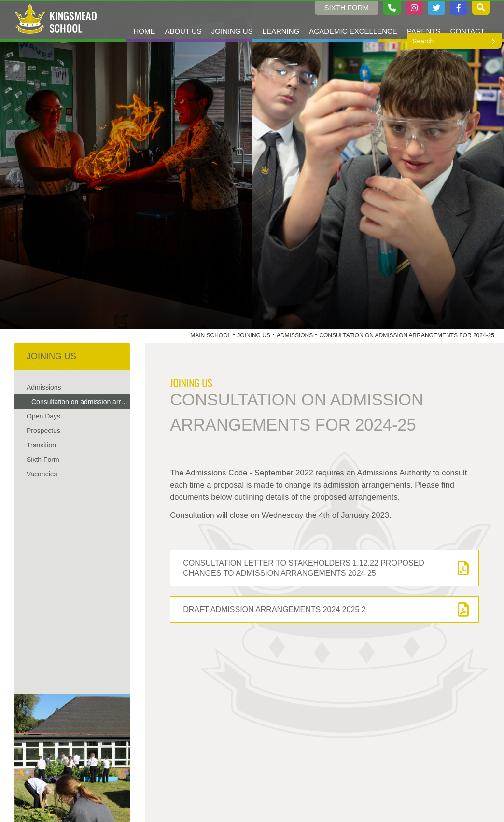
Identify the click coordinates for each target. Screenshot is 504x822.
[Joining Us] (232, 19)
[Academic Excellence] (353, 19)
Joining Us (254, 335)
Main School (210, 335)
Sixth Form (347, 7)
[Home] (56, 19)
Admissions (295, 335)
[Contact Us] (468, 19)
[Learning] (281, 19)
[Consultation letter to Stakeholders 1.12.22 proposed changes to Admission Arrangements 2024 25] (324, 568)
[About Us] (183, 19)
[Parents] (424, 19)
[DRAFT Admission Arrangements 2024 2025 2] (324, 609)
